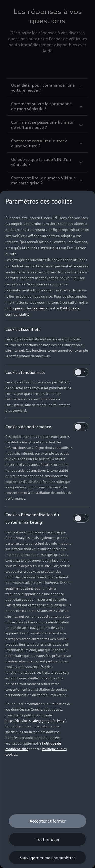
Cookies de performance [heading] (47, 427)
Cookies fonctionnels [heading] (47, 372)
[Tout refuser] (48, 839)
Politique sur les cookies (25, 308)
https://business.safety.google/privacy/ (36, 721)
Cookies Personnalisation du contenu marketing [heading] (47, 518)
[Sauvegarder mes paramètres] (48, 858)
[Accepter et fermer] (48, 821)
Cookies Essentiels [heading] (23, 329)
